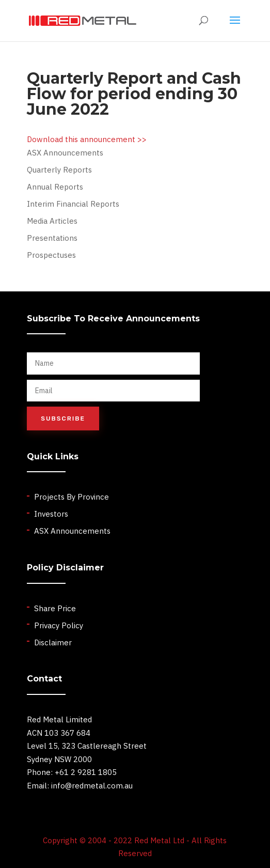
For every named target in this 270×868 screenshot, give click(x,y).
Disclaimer (53, 642)
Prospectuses (51, 255)
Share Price (55, 608)
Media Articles (52, 221)
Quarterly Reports (59, 170)
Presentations (52, 238)
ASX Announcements (65, 153)
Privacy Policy (59, 625)
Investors (51, 514)
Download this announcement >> (87, 139)
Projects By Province (72, 497)
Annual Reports (55, 187)
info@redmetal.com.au (92, 786)
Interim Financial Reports (73, 204)
